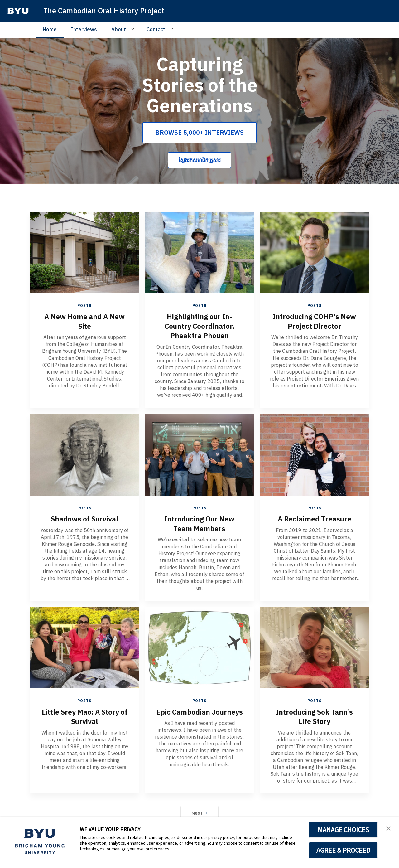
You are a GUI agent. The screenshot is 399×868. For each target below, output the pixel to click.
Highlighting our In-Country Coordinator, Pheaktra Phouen (199, 326)
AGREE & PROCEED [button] (343, 850)
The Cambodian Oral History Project (105, 11)
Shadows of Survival (85, 518)
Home (50, 29)
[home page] (18, 11)
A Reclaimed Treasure (315, 518)
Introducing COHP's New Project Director (314, 321)
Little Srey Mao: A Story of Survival (84, 715)
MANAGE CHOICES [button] (343, 830)
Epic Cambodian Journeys (199, 715)
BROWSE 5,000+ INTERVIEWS (199, 132)
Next (200, 812)
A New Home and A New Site (85, 321)
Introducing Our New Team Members (199, 523)
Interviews (84, 29)
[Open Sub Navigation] (134, 29)
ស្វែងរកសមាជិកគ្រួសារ (200, 160)
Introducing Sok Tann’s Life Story (315, 715)
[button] (389, 828)
